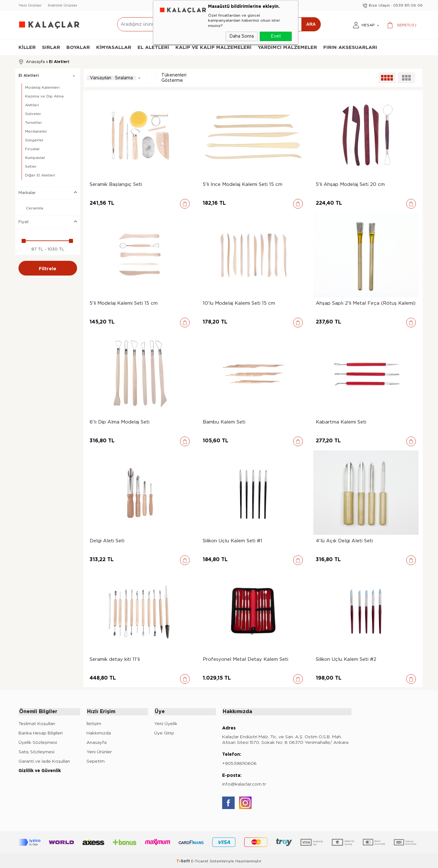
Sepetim (96, 760)
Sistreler (33, 113)
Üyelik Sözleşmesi (38, 741)
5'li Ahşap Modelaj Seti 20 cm (350, 184)
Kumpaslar (35, 157)
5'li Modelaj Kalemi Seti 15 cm (124, 303)
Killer (27, 47)
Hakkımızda (99, 732)
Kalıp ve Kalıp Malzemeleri (214, 47)
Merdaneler (36, 131)
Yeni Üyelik (166, 722)
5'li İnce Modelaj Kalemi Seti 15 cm (242, 184)
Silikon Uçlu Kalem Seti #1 (232, 540)
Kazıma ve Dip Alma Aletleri (44, 100)
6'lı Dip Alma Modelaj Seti (120, 422)
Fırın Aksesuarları (350, 47)
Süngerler (34, 139)
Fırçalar (32, 148)
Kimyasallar (114, 47)
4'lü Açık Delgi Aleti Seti (344, 540)
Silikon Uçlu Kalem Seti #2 (346, 659)
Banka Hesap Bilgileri (41, 732)
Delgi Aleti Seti (107, 540)
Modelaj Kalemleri (42, 87)
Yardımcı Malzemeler (287, 47)
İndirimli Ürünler (63, 5)
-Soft (184, 860)
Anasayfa (96, 741)
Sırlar (51, 47)
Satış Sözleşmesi (36, 751)
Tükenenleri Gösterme (170, 77)
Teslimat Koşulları (37, 722)
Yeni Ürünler (30, 5)
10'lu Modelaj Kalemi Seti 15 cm (239, 303)
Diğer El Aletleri (40, 174)
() (407, 25)
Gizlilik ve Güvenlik (40, 769)
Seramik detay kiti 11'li (115, 659)
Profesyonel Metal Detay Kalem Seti (245, 659)
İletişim (94, 722)
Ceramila (31, 208)
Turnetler (34, 122)
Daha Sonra (242, 36)
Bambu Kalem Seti (224, 422)
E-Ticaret (200, 860)
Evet (276, 36)
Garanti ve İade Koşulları (44, 760)
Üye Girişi (164, 732)
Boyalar (78, 47)
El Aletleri (153, 47)
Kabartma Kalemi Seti (341, 422)
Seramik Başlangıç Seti (116, 184)
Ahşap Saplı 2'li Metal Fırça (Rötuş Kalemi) (366, 303)
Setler (31, 166)
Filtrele (48, 268)
